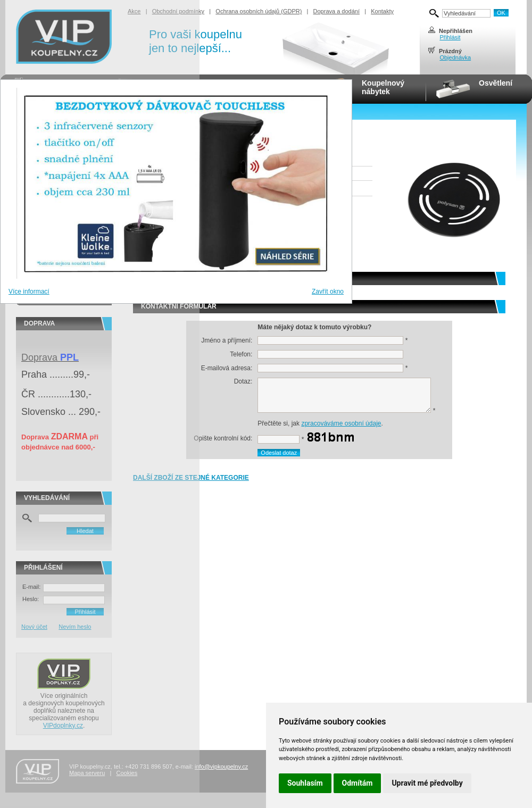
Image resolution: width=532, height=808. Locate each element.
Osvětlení (496, 83)
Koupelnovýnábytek (383, 87)
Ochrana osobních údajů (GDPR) (259, 11)
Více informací (29, 291)
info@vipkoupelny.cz (221, 767)
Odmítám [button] (358, 783)
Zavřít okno (328, 291)
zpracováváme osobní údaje (341, 423)
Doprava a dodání (336, 11)
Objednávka (455, 57)
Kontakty (382, 11)
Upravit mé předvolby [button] (427, 783)
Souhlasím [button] (305, 783)
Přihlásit (450, 37)
